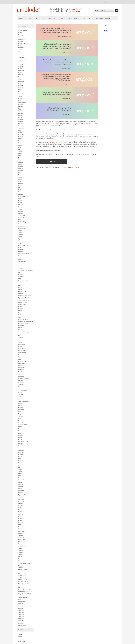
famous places (23, 292)
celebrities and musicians (25, 281)
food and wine (23, 302)
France (20, 117)
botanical (21, 275)
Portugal (21, 194)
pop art (20, 374)
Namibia (21, 497)
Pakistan (21, 183)
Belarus (20, 77)
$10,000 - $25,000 (23, 582)
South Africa (22, 215)
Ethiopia (21, 113)
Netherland (21, 499)
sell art (102, 2)
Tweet (106, 31)
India (20, 141)
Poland (20, 192)
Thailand (21, 235)
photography (22, 43)
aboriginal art (22, 262)
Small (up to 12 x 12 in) (25, 590)
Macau (20, 158)
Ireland (20, 145)
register (115, 2)
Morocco (21, 169)
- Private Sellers (21, 641)
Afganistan (21, 58)
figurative (21, 357)
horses (20, 306)
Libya (20, 156)
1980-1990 (21, 621)
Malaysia (21, 160)
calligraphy (21, 277)
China (20, 92)
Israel (20, 147)
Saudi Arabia (22, 205)
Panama (21, 186)
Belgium (21, 79)
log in (108, 2)
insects (20, 311)
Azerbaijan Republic (24, 401)
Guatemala (21, 128)
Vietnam (21, 252)
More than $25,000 (24, 584)
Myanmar (21, 171)
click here (70, 167)
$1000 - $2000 (22, 575)
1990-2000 (21, 623)
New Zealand (22, 177)
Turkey (20, 237)
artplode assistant (104, 18)
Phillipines (21, 190)
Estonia (20, 111)
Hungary (21, 137)
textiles (20, 50)
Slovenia (21, 213)
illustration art (22, 361)
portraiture (21, 376)
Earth (20, 433)
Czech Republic (23, 102)
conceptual (21, 342)
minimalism (21, 368)
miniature (21, 366)
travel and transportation (25, 332)
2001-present (22, 625)
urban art (21, 387)
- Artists (19, 639)
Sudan (20, 224)
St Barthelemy (22, 222)
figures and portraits (24, 298)
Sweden (21, 226)
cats (20, 279)
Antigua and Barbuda (24, 60)
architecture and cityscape (26, 270)
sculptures (21, 48)
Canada (20, 88)
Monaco (21, 166)
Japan (20, 152)
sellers (60, 18)
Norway (20, 181)
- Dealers (19, 637)
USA (20, 247)
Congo (20, 96)
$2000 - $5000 (22, 577)
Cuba (20, 100)
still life (20, 330)
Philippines (21, 518)
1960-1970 (21, 617)
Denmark (21, 105)
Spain (20, 220)
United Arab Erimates (24, 245)
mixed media (22, 39)
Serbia (20, 207)
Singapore (21, 209)
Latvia (20, 154)
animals (21, 266)
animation (21, 268)
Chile (20, 90)
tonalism (21, 385)
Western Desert (23, 570)
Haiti (20, 130)
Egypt (20, 109)
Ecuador (21, 107)
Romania (21, 201)
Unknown (21, 600)
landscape (21, 313)
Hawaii (20, 132)
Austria (20, 68)
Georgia (21, 120)
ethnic (20, 287)
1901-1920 (21, 606)
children (21, 283)
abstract (21, 338)
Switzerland (22, 228)
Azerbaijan (21, 71)
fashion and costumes (25, 296)
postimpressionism (23, 378)
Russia (20, 203)
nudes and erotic (23, 319)
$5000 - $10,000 (23, 580)
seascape (21, 326)
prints (20, 46)
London (20, 478)
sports (20, 328)
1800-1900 (21, 604)
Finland (20, 115)
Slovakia (21, 211)
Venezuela (21, 250)
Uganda (20, 239)
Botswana (21, 81)
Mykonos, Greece (23, 495)
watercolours (22, 52)
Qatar (20, 198)
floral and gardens (24, 300)
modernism (21, 370)
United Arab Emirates (24, 563)
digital (20, 33)
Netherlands (22, 175)
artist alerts (74, 18)
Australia (21, 66)
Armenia (21, 64)
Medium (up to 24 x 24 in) (26, 592)
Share (106, 25)
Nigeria (20, 179)
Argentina (21, 62)
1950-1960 (21, 615)
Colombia (21, 94)
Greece (20, 126)
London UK (21, 480)
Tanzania (21, 232)
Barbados (21, 75)
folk (20, 359)
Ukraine (20, 243)
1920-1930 (21, 608)
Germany (21, 122)
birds (20, 272)
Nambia (20, 173)
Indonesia (21, 143)
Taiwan (20, 230)
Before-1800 (22, 602)
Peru (20, 188)
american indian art (24, 264)
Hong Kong (21, 134)
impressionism (22, 363)
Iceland (20, 139)
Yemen (20, 256)
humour (21, 309)
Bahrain (20, 73)
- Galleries (20, 634)
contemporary (22, 344)
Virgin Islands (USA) (24, 254)
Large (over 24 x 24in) (25, 594)
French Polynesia (23, 442)
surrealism (21, 383)
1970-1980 (21, 619)
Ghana (20, 124)
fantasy (21, 294)
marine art (21, 315)
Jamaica (21, 469)
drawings (21, 35)
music (20, 317)
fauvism (21, 355)
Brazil (20, 83)
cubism (20, 346)
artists (49, 18)
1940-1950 (21, 612)
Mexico (20, 164)
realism (21, 380)
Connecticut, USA (23, 425)
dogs (20, 285)
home (21, 18)
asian (20, 340)
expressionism (22, 353)
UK (19, 241)
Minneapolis (22, 491)
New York (21, 503)
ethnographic (22, 37)
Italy (19, 149)
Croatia (20, 98)
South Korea (22, 218)
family (20, 289)
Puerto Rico (22, 196)
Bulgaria (21, 85)
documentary (22, 348)
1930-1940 (21, 610)
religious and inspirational (26, 321)
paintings (21, 41)
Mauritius (21, 162)
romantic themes (23, 324)
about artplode (35, 18)
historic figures (23, 304)
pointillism (21, 372)
